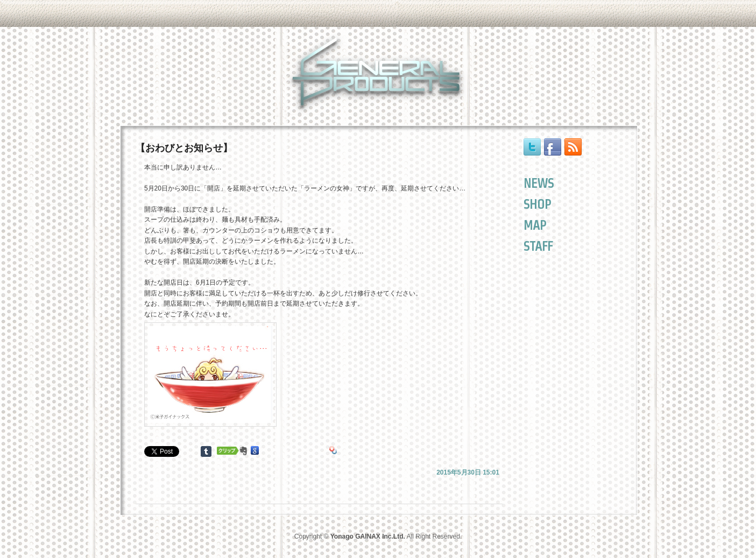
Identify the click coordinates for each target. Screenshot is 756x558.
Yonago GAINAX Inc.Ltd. (368, 536)
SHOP (537, 204)
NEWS (539, 183)
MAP (535, 225)
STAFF (538, 246)
